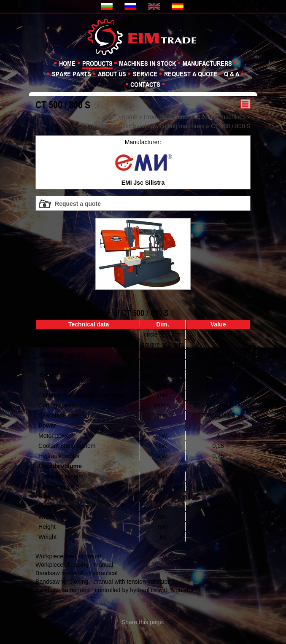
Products (97, 63)
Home (67, 63)
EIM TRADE (143, 36)
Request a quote (191, 74)
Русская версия (131, 6)
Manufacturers (207, 63)
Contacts (145, 84)
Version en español (178, 6)
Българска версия (108, 6)
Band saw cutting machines (210, 117)
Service (145, 74)
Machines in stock (147, 63)
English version (155, 6)
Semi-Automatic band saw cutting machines (147, 126)
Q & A (232, 74)
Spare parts (71, 74)
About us (112, 74)
